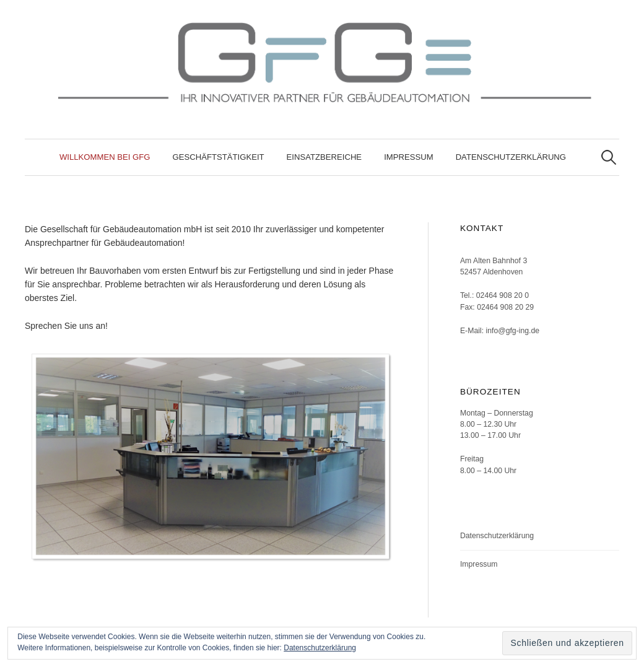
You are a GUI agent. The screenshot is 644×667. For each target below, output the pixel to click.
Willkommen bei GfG (105, 157)
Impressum (409, 157)
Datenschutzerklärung (511, 157)
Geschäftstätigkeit (219, 157)
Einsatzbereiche (324, 157)
